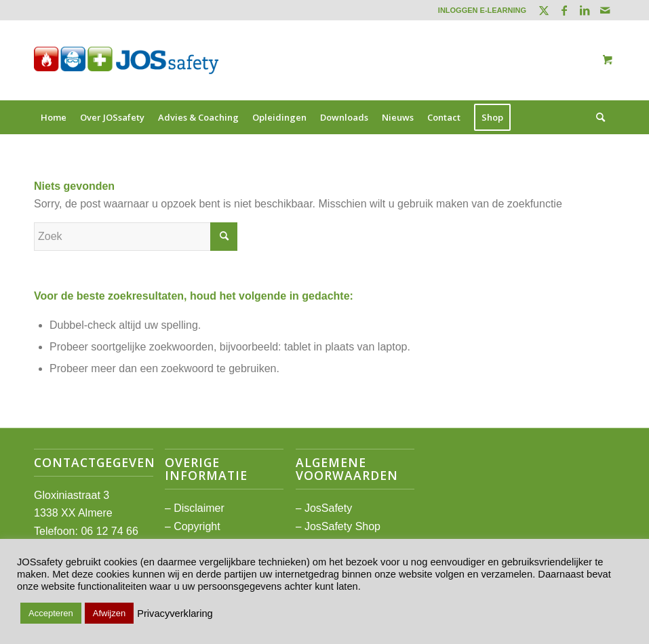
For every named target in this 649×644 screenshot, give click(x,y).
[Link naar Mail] (605, 10)
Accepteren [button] (51, 613)
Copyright (197, 526)
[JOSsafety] (126, 60)
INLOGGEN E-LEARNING (482, 10)
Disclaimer (199, 508)
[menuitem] (479, 10)
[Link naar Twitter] (544, 10)
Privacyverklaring (175, 613)
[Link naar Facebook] (564, 10)
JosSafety (328, 508)
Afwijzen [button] (109, 613)
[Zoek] (597, 117)
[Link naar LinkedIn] (584, 10)
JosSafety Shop (342, 526)
